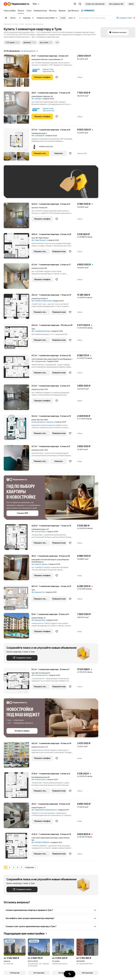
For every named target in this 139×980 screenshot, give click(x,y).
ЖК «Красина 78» (38, 592)
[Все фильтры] (6, 18)
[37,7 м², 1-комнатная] (18, 146)
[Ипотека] (53, 11)
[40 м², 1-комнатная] (18, 817)
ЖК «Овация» (37, 99)
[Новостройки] (10, 11)
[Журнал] (62, 11)
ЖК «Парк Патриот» (39, 240)
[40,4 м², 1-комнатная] (18, 338)
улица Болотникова (39, 298)
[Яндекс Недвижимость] (18, 4)
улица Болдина (37, 807)
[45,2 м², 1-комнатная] (18, 308)
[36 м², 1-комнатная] (18, 569)
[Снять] (29, 11)
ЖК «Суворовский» (39, 361)
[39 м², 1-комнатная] (18, 109)
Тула (33, 238)
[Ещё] (57, 42)
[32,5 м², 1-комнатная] (18, 217)
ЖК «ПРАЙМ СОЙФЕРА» (41, 842)
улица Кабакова (54, 59)
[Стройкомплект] (87, 11)
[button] (80, 4)
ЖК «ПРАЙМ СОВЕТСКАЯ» (42, 301)
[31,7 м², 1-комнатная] (18, 459)
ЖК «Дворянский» (38, 620)
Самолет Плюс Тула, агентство (48, 70)
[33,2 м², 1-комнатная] (18, 429)
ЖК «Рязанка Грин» (39, 780)
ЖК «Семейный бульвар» (41, 331)
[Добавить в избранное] (57, 77)
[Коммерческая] (40, 11)
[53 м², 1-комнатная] (18, 627)
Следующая (30, 867)
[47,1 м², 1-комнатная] (18, 368)
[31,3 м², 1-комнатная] (18, 398)
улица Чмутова (37, 420)
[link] (131, 4)
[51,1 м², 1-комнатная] (18, 682)
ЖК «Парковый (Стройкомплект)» (44, 810)
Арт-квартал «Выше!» (40, 564)
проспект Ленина (38, 208)
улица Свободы (37, 618)
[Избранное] (75, 4)
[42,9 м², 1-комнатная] (18, 538)
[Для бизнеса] (73, 11)
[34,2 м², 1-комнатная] (18, 756)
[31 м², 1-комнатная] (18, 72)
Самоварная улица (38, 133)
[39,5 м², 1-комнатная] (18, 247)
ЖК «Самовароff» (38, 136)
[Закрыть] (134, 18)
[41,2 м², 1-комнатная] (18, 277)
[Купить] (21, 11)
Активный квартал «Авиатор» (43, 422)
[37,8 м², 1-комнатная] (18, 786)
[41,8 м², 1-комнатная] (18, 847)
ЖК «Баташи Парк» (39, 532)
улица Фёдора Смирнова (41, 96)
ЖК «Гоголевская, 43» (40, 675)
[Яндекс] (5, 4)
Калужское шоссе (38, 747)
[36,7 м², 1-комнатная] (18, 599)
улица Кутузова (37, 268)
